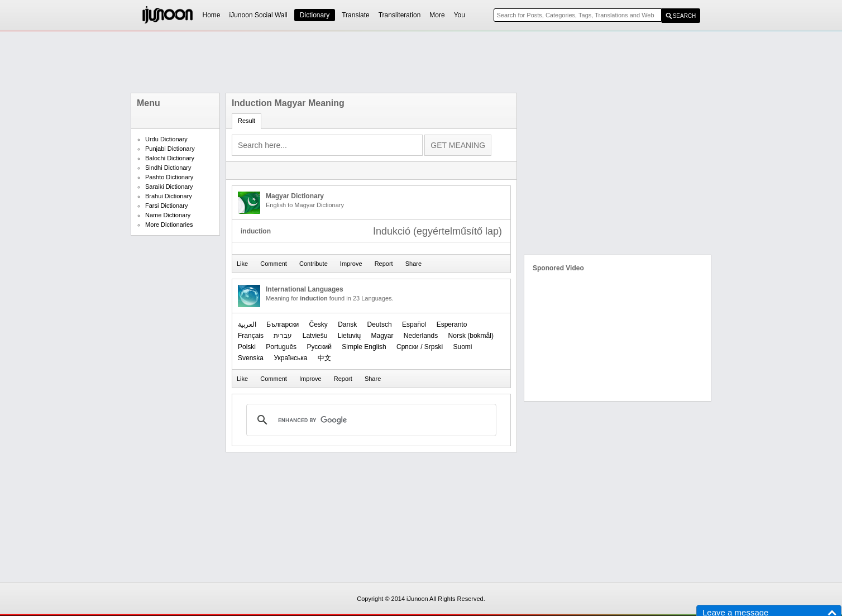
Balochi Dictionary (170, 158)
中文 (324, 358)
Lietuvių (349, 336)
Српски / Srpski (420, 347)
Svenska (251, 358)
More (437, 15)
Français (251, 336)
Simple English (364, 347)
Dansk (347, 324)
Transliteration (400, 15)
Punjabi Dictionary (170, 149)
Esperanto (452, 324)
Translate (356, 15)
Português (281, 347)
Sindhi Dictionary (168, 168)
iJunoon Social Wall (259, 15)
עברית (283, 336)
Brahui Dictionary (169, 196)
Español (414, 324)
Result (247, 121)
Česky (318, 324)
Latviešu (315, 336)
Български (283, 324)
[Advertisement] (421, 62)
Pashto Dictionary (169, 177)
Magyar (382, 336)
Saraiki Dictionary (169, 187)
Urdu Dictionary (166, 139)
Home (212, 15)
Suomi (462, 347)
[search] (370, 420)
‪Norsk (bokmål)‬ (471, 336)
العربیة (247, 324)
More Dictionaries (169, 225)
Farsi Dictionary (166, 206)
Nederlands (421, 336)
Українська (290, 358)
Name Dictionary (168, 215)
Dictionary (315, 15)
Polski (247, 347)
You (460, 15)
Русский (319, 347)
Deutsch (380, 324)
